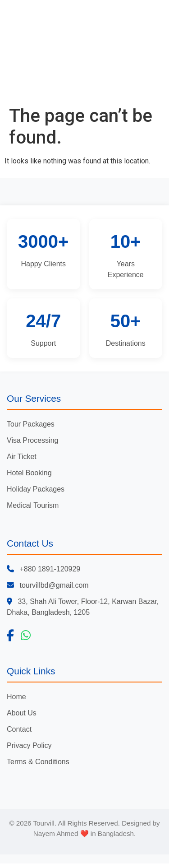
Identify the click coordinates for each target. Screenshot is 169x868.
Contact (19, 729)
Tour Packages (31, 424)
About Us (22, 713)
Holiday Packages (36, 489)
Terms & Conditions (38, 762)
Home (16, 697)
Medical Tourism (33, 505)
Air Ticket (22, 457)
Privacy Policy (29, 745)
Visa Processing (32, 440)
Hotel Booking (29, 473)
